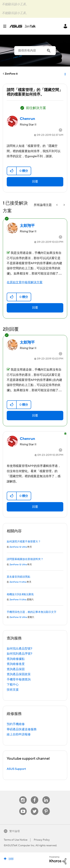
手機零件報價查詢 (19, 680)
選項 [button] (65, 74)
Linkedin (46, 796)
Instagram (23, 796)
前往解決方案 (36, 108)
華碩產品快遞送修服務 (22, 729)
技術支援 (13, 690)
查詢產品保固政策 (19, 674)
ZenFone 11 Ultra (18, 582)
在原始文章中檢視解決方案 (25, 282)
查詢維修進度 (16, 664)
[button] (12, 171)
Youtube (23, 808)
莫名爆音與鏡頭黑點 (18, 577)
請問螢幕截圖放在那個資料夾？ (25, 559)
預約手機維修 (16, 724)
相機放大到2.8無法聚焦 (20, 594)
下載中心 (13, 685)
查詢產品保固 (16, 669)
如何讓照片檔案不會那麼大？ (24, 542)
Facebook (35, 796)
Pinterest (46, 808)
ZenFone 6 (11, 74)
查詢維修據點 (16, 659)
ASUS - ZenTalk (23, 26)
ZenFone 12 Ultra (18, 547)
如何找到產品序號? (20, 654)
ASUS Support (16, 769)
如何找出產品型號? (20, 649)
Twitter (34, 808)
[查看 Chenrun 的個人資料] (27, 119)
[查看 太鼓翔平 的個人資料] (27, 226)
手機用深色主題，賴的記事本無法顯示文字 (32, 612)
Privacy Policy (42, 840)
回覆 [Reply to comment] (35, 308)
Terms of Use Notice (16, 840)
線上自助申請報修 (19, 734)
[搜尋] (35, 51)
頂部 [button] (11, 859)
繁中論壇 (15, 831)
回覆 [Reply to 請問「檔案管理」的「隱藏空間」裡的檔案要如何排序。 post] (35, 182)
